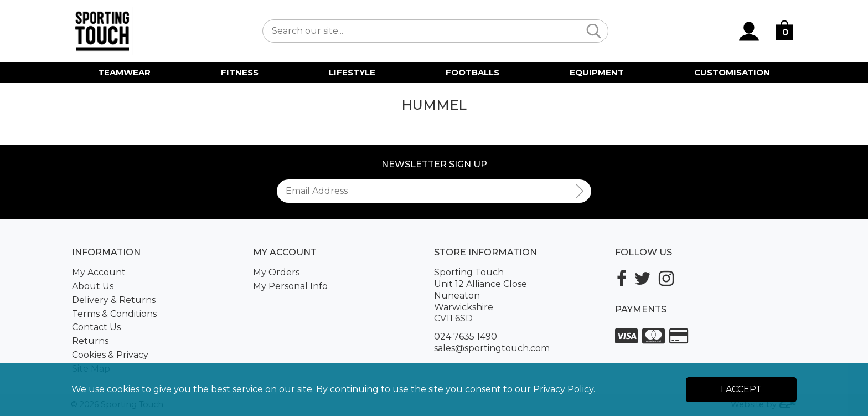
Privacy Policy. (564, 389)
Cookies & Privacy (110, 355)
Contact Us (96, 327)
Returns (90, 341)
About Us (93, 286)
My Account (99, 272)
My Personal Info (290, 286)
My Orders (276, 272)
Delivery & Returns (114, 300)
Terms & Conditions (114, 314)
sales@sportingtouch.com (492, 348)
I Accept (741, 389)
